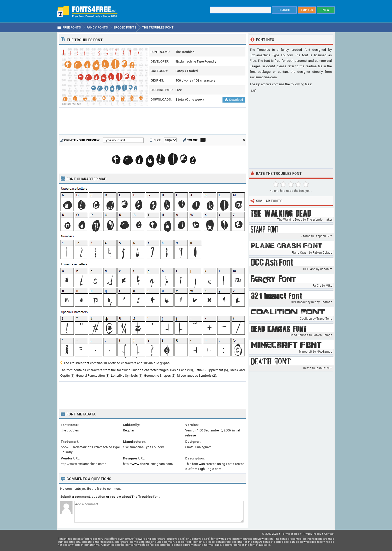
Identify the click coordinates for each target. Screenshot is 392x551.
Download (234, 100)
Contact (329, 534)
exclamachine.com (263, 77)
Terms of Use (290, 534)
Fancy (180, 71)
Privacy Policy (312, 534)
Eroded (192, 71)
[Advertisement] (152, 121)
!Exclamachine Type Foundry (196, 61)
